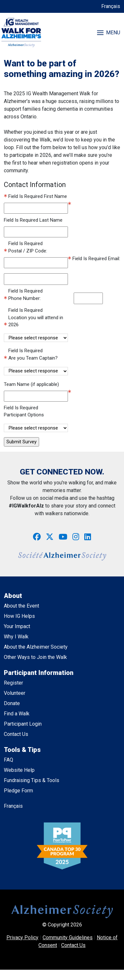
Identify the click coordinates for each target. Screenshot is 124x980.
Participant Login (23, 724)
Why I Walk (16, 637)
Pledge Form (18, 791)
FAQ (8, 760)
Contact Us (16, 734)
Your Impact (17, 626)
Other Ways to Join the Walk (35, 657)
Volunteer (15, 693)
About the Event (21, 606)
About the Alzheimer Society (36, 647)
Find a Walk (17, 714)
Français (111, 6)
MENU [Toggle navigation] (109, 33)
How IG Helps (19, 616)
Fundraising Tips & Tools (32, 780)
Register (13, 683)
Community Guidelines (68, 937)
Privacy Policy (22, 937)
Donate (12, 703)
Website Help (19, 770)
